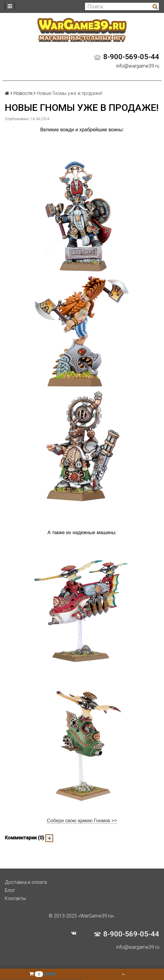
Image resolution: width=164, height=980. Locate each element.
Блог (10, 890)
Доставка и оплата (26, 882)
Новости (23, 93)
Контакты (15, 898)
